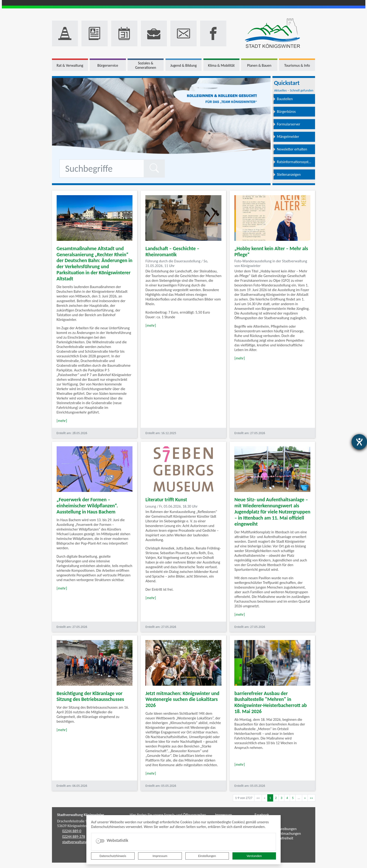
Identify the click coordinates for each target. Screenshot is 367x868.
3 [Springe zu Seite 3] (281, 798)
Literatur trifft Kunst (166, 500)
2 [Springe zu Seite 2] (276, 798)
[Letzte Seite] (311, 798)
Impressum (160, 856)
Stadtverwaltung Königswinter (81, 815)
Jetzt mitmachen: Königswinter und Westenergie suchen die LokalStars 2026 (182, 699)
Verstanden (254, 856)
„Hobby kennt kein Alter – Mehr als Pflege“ (271, 251)
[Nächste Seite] (305, 798)
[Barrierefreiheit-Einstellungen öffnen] (359, 442)
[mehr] (62, 421)
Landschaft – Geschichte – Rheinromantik (172, 251)
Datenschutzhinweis (113, 856)
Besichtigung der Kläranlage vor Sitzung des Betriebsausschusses (90, 696)
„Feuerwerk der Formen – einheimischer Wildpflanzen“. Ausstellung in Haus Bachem (87, 506)
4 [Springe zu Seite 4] (287, 798)
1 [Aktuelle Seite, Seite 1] (270, 798)
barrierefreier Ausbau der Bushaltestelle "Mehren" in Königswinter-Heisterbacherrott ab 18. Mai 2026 (270, 702)
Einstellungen (207, 856)
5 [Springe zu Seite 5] (293, 798)
